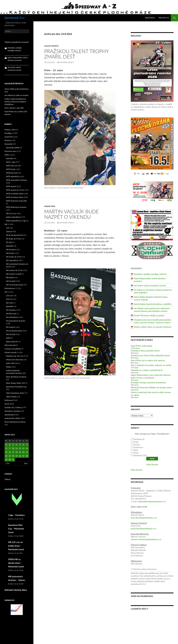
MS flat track (11, 314)
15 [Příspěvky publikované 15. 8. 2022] (6, 452)
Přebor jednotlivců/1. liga (16, 221)
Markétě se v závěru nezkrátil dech (147, 370)
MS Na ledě (11, 334)
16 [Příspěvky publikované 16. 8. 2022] (10, 452)
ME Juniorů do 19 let (14, 270)
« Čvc (8, 463)
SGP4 (8, 338)
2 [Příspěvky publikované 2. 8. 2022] (10, 445)
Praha (136, 442)
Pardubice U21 (140, 455)
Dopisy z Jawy (10, 130)
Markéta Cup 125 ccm (15, 356)
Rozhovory (9, 400)
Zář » (26, 463)
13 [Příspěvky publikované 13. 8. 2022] (23, 448)
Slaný (136, 450)
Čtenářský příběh (13, 148)
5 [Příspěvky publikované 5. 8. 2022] (20, 445)
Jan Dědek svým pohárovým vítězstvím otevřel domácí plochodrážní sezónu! (152, 310)
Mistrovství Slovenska (15, 360)
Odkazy (8, 479)
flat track (10, 303)
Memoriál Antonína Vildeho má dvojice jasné (151, 387)
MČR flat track (12, 173)
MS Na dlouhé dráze (14, 331)
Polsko (9, 367)
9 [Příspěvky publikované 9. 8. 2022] (10, 448)
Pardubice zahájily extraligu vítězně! (150, 274)
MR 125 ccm (11, 213)
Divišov (137, 445)
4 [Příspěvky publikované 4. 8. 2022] (16, 445)
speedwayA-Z (10, 415)
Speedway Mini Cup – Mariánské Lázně (16, 529)
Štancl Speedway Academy (15, 422)
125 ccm (9, 296)
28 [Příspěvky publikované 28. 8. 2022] (27, 456)
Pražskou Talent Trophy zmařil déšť (76, 54)
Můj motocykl (10, 345)
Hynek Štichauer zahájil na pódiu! (149, 315)
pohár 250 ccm (12, 363)
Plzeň (136, 453)
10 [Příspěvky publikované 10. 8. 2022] (13, 448)
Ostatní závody (10, 352)
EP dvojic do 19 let (13, 239)
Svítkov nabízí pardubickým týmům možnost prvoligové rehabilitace (15, 102)
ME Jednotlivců (12, 260)
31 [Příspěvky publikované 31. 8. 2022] (13, 460)
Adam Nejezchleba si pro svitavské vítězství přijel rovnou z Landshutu (151, 376)
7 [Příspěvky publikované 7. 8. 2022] (27, 445)
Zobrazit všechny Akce (16, 590)
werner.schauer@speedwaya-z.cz (146, 539)
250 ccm (9, 299)
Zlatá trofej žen (12, 342)
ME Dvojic (10, 253)
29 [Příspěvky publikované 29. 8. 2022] (6, 460)
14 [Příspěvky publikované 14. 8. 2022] (27, 448)
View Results (152, 464)
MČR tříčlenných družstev (16, 207)
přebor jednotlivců (13, 217)
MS (6, 292)
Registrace (150, 18)
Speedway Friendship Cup (16, 387)
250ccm (9, 231)
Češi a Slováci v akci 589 (14, 108)
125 (8, 228)
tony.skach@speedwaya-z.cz (144, 518)
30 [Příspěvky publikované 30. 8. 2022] (10, 460)
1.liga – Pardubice (16, 515)
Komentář (8, 144)
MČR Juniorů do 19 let (15, 190)
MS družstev (11, 310)
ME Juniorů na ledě (14, 274)
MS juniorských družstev (16, 321)
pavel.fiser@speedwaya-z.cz (144, 528)
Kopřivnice (138, 447)
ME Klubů (10, 277)
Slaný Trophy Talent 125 (15, 383)
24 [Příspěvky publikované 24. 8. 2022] (13, 456)
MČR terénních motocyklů (16, 201)
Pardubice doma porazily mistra (145, 351)
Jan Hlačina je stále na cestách (16, 95)
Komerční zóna (10, 151)
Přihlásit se (164, 18)
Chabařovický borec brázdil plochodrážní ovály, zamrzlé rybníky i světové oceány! (152, 321)
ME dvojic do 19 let (14, 257)
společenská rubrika (12, 418)
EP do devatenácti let (14, 235)
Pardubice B (139, 439)
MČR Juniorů (11, 186)
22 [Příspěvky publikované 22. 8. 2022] (6, 456)
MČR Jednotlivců (13, 176)
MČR (7, 155)
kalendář (9, 158)
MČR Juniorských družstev (16, 180)
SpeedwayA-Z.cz (15, 18)
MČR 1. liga (11, 162)
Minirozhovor (10, 288)
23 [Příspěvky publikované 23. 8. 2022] (10, 456)
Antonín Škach (67, 62)
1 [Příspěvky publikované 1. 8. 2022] (6, 445)
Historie (8, 140)
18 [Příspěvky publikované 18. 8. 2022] (17, 452)
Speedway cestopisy (12, 411)
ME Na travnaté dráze (15, 285)
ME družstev (11, 250)
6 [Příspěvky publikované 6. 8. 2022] (23, 445)
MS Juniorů (10, 327)
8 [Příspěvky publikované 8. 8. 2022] (6, 448)
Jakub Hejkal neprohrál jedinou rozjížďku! (153, 304)
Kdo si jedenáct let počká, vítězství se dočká (151, 365)
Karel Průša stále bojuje (142, 346)
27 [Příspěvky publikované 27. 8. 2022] (23, 456)
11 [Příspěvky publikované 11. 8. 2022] (17, 448)
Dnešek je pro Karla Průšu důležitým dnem (150, 355)
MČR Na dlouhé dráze (15, 194)
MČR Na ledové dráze (15, 197)
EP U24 (9, 242)
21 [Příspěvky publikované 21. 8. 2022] (27, 452)
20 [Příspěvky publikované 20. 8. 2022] (23, 452)
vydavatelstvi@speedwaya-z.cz (152, 501)
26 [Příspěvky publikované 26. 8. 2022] (20, 456)
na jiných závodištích (13, 349)
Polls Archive (137, 470)
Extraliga (8, 133)
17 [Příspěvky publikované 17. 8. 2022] (13, 452)
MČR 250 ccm (12, 166)
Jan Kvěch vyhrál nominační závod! (150, 285)
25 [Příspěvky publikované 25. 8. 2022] (17, 456)
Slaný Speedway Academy (16, 377)
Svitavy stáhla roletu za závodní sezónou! (152, 327)
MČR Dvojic (11, 169)
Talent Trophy (51, 46)
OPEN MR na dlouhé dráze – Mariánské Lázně (16, 563)
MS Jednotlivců (12, 317)
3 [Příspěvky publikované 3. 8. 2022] (13, 445)
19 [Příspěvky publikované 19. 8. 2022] (20, 452)
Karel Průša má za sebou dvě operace (148, 360)
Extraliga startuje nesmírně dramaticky (148, 382)
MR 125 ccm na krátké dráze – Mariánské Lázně (16, 546)
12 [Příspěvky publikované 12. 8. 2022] (20, 448)
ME (6, 224)
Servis (7, 404)
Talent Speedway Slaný (15, 393)
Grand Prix (50, 206)
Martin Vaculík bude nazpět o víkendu (72, 214)
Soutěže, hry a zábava (13, 407)
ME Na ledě (11, 281)
